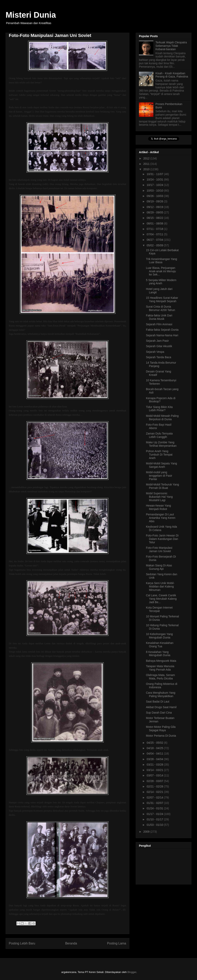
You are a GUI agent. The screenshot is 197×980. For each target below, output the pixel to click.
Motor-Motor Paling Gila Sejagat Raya (161, 729)
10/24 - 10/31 (155, 179)
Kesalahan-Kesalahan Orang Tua (160, 645)
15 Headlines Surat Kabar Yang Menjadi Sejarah (162, 299)
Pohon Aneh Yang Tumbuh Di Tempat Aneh (159, 455)
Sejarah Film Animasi (159, 324)
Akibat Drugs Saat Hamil (161, 707)
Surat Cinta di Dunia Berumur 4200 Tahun (161, 308)
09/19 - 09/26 (155, 201)
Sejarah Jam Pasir (157, 341)
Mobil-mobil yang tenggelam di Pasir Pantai (159, 476)
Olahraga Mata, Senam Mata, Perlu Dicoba (160, 677)
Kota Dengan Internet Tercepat (159, 609)
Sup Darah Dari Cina (159, 713)
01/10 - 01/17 (155, 819)
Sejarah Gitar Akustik (159, 346)
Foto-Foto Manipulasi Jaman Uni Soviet (159, 549)
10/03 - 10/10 (155, 191)
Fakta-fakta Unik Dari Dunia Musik (159, 317)
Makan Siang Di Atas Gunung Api (159, 567)
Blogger (132, 972)
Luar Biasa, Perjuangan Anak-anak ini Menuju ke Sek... (161, 271)
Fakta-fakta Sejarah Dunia (162, 330)
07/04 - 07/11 (155, 234)
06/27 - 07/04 (155, 240)
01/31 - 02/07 (155, 803)
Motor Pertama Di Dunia (161, 736)
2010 (147, 169)
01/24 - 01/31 (155, 808)
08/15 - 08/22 (155, 218)
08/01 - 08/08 (155, 223)
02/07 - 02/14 (155, 797)
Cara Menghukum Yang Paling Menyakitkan (161, 694)
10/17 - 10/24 (155, 185)
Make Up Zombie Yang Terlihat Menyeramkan (161, 444)
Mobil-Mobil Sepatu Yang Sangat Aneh (161, 465)
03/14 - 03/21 (155, 770)
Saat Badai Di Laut (158, 702)
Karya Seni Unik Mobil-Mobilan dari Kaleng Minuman (160, 586)
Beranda (71, 943)
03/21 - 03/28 (155, 765)
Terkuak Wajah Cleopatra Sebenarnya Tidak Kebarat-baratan (171, 46)
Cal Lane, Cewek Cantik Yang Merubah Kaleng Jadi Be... (161, 599)
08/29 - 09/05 (155, 212)
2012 (147, 158)
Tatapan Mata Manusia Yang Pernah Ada (160, 668)
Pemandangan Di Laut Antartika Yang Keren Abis (161, 518)
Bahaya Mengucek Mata (161, 661)
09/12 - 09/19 (155, 207)
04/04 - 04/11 (155, 754)
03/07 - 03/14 (155, 775)
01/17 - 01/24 (155, 814)
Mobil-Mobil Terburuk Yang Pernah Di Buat (162, 486)
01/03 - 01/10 (155, 825)
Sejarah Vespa (155, 352)
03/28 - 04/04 (155, 759)
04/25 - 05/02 (155, 743)
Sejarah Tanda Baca (159, 357)
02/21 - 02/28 (155, 786)
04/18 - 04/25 (155, 748)
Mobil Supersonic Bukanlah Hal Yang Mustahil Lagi (159, 497)
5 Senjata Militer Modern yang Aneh (161, 282)
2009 (147, 832)
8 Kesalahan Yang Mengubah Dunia (158, 654)
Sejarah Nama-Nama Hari (162, 335)
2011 (147, 164)
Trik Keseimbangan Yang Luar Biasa (161, 261)
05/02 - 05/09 (155, 245)
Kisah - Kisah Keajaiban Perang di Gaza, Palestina (172, 75)
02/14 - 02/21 (155, 792)
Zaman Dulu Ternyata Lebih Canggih (159, 435)
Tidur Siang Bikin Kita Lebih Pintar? (159, 409)
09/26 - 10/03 (155, 196)
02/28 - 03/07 (155, 781)
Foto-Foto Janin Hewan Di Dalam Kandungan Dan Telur (162, 539)
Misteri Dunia (31, 15)
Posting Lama (117, 943)
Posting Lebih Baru (22, 943)
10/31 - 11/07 (155, 174)
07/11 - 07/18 (155, 229)
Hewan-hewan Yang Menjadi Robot (158, 507)
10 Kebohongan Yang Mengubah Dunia (159, 636)
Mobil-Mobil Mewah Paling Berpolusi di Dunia (162, 418)
